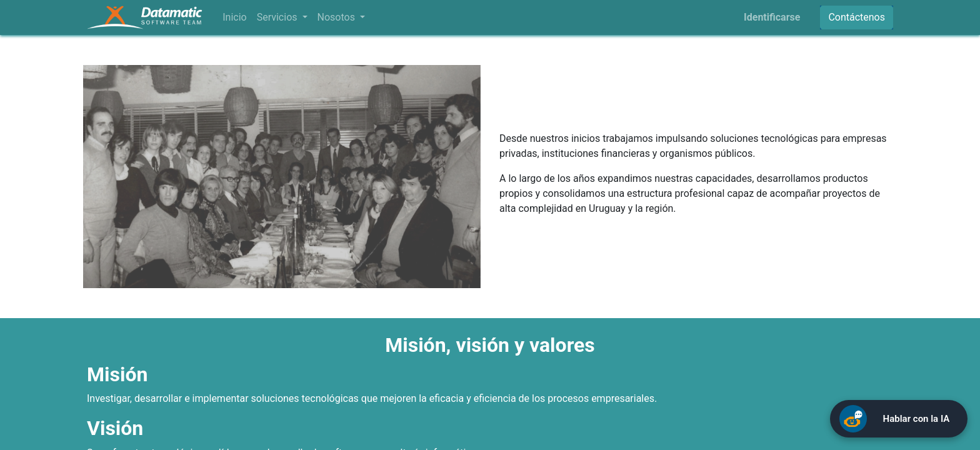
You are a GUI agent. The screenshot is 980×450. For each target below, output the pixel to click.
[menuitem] (234, 17)
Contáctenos (857, 17)
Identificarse (772, 17)
